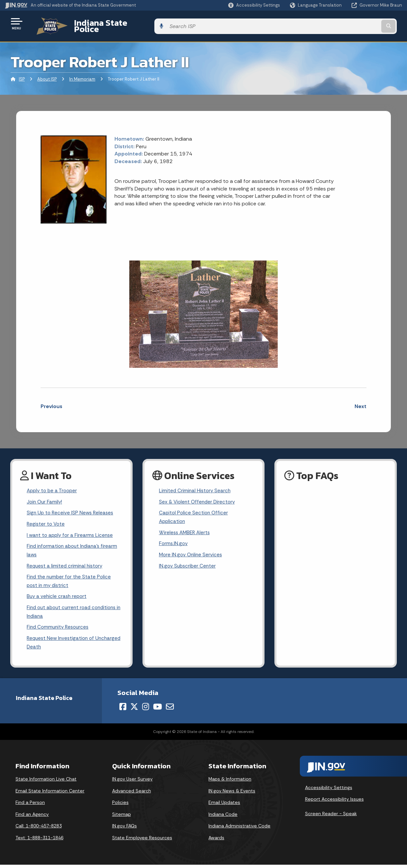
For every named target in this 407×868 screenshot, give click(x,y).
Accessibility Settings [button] (329, 790)
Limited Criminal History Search (196, 486)
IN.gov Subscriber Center (188, 565)
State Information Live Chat (46, 782)
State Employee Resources (142, 841)
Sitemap (122, 817)
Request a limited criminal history (66, 565)
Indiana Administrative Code (239, 829)
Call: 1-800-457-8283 (39, 829)
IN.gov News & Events (232, 794)
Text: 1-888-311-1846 (39, 841)
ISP (22, 74)
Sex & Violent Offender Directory (199, 498)
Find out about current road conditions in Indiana (74, 613)
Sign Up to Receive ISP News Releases (71, 509)
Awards (216, 841)
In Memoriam (82, 74)
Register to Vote (47, 521)
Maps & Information (230, 782)
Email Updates (224, 806)
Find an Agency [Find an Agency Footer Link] (32, 817)
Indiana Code (223, 817)
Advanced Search (132, 794)
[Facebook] (123, 710)
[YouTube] (157, 710)
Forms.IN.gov (174, 542)
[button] (254, 5)
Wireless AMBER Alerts (186, 530)
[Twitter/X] (134, 710)
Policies (120, 806)
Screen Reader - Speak (331, 817)
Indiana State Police (106, 23)
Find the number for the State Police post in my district (70, 581)
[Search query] (357, 24)
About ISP (47, 74)
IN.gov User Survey (132, 782)
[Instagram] (146, 710)
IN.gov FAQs (125, 829)
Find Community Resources (59, 629)
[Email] (170, 710)
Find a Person (30, 806)
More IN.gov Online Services (192, 553)
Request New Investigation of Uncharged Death (62, 645)
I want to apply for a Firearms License (71, 533)
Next (360, 401)
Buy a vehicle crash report (58, 597)
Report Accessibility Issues (334, 802)
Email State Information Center (50, 794)
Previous (51, 401)
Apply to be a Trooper (53, 486)
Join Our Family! (45, 498)
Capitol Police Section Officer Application (194, 514)
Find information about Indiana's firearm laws (74, 549)
